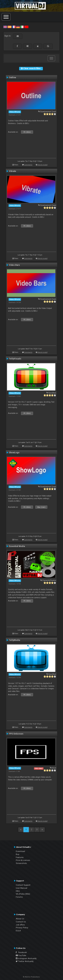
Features (20, 857)
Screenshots (21, 863)
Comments (28, 165)
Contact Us (21, 922)
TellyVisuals (15, 359)
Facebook (21, 952)
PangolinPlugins (49, 580)
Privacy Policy (22, 928)
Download (20, 851)
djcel (54, 768)
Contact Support (23, 885)
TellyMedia (14, 640)
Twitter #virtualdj (25, 961)
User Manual (22, 888)
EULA (18, 931)
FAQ (18, 891)
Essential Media (17, 546)
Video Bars (14, 265)
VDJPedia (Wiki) (23, 894)
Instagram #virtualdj (26, 958)
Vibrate (13, 171)
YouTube (21, 955)
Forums (19, 897)
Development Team (48, 111)
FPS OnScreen (16, 734)
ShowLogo (14, 453)
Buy (18, 854)
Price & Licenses (23, 860)
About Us (20, 919)
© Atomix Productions (32, 977)
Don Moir (52, 393)
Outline (13, 78)
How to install (43, 165)
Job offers (20, 925)
